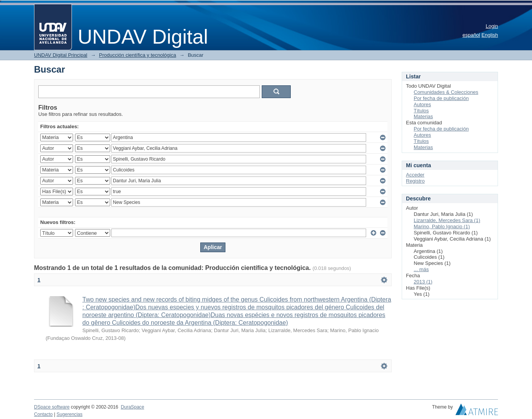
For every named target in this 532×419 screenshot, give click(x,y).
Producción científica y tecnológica (137, 55)
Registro (415, 181)
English (490, 35)
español (471, 35)
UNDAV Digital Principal (61, 55)
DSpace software (52, 407)
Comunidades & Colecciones (446, 92)
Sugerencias (69, 414)
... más (421, 269)
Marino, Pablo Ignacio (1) (442, 226)
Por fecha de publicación (441, 98)
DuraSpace (132, 407)
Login (492, 26)
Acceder (415, 175)
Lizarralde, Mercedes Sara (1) (447, 220)
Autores (422, 104)
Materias (423, 116)
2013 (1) (423, 282)
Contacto (43, 414)
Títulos (421, 111)
